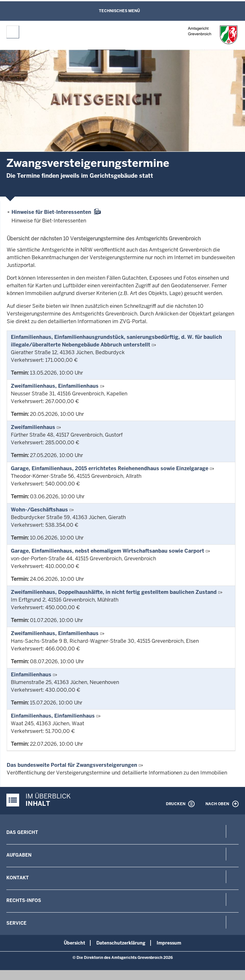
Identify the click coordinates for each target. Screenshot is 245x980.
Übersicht (74, 943)
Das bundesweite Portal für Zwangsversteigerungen (72, 765)
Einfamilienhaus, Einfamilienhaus (53, 716)
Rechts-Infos (24, 900)
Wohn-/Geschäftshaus (39, 510)
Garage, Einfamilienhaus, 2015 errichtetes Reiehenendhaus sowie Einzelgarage (110, 468)
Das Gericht (22, 832)
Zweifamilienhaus (33, 427)
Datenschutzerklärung (121, 943)
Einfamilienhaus (31, 675)
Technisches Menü (119, 11)
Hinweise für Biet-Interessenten (51, 212)
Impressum (169, 943)
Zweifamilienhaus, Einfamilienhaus (55, 386)
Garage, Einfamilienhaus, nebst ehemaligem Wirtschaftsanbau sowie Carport (108, 551)
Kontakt (18, 878)
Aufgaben (19, 855)
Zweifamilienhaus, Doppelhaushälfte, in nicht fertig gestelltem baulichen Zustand (114, 592)
